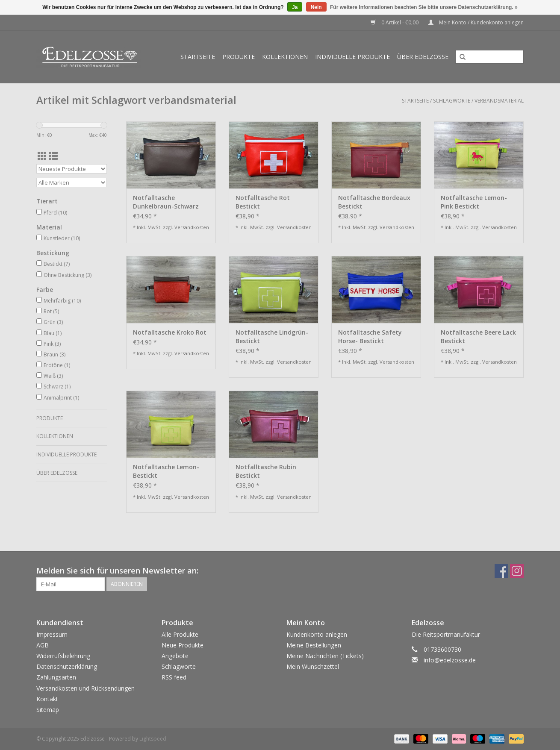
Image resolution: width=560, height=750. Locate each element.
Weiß (53, 376)
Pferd (55, 213)
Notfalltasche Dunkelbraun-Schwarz (166, 202)
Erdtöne (57, 365)
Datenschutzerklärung (67, 666)
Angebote (175, 656)
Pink (52, 344)
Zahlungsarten (56, 677)
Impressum (52, 634)
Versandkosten (192, 227)
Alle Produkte (180, 634)
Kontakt (47, 699)
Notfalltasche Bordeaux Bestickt (374, 202)
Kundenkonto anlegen (317, 634)
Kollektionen (285, 57)
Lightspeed (153, 739)
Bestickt (57, 264)
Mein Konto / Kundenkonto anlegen (476, 22)
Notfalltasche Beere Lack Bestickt (478, 337)
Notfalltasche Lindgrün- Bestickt (272, 337)
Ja (295, 7)
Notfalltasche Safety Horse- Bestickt (370, 337)
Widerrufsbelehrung (63, 656)
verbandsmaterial (499, 101)
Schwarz (57, 387)
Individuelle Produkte (352, 57)
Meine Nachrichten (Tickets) (325, 656)
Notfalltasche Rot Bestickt (263, 202)
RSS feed (174, 677)
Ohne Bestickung (68, 275)
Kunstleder (62, 238)
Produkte (239, 57)
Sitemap (48, 710)
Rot (51, 311)
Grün (53, 322)
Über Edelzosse (423, 57)
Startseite (198, 57)
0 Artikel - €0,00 (395, 22)
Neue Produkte (183, 645)
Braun (55, 354)
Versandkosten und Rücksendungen (85, 688)
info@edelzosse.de (450, 660)
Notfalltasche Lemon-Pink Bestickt (474, 202)
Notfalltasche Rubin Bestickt (266, 471)
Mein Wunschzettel (313, 666)
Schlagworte (452, 101)
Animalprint (61, 398)
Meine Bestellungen (314, 645)
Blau (53, 333)
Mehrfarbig (62, 301)
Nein (316, 7)
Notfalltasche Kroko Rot (170, 332)
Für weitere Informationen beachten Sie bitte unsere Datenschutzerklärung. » (424, 7)
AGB (43, 645)
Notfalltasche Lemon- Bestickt (166, 471)
